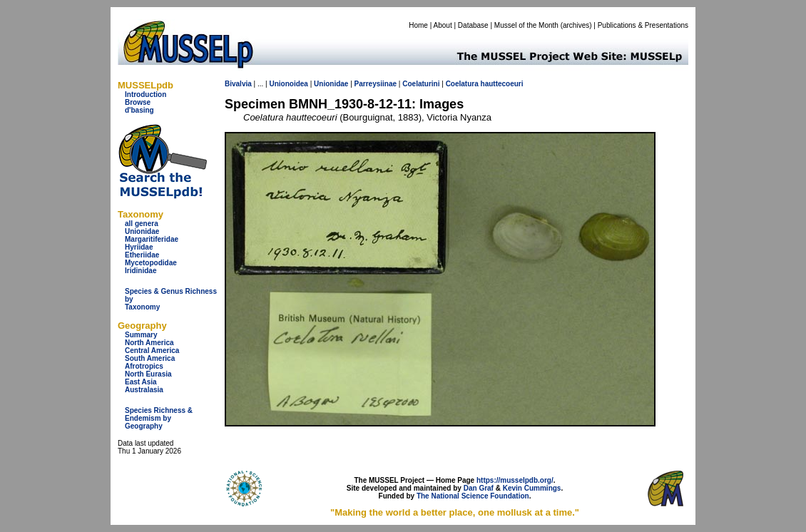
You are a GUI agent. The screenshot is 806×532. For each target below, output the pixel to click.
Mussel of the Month (526, 25)
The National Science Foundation (473, 496)
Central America (152, 351)
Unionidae (142, 231)
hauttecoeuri (502, 84)
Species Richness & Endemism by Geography (159, 418)
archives (576, 25)
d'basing (139, 110)
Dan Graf (479, 488)
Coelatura (462, 84)
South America (150, 358)
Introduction (146, 94)
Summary (141, 335)
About (443, 25)
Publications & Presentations (643, 25)
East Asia (141, 382)
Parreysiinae (376, 84)
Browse (138, 102)
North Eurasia (148, 374)
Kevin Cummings (532, 488)
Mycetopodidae (151, 263)
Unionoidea (288, 84)
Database (473, 25)
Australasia (144, 390)
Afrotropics (144, 366)
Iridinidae (141, 271)
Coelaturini (421, 84)
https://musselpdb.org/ (515, 480)
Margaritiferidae (152, 239)
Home (418, 25)
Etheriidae (142, 255)
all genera (142, 224)
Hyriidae (139, 247)
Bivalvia (238, 84)
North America (149, 343)
